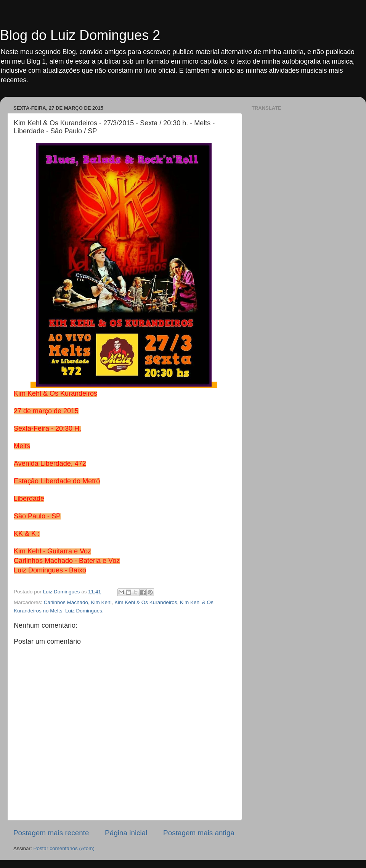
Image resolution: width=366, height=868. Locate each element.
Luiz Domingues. (84, 611)
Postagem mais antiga (199, 833)
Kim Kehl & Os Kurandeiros (146, 602)
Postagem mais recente (51, 833)
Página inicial (126, 833)
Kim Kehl (101, 602)
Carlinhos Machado (66, 602)
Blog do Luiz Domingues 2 (80, 35)
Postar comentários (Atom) (64, 848)
